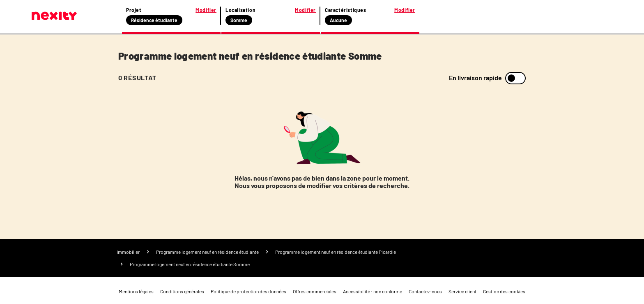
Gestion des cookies (504, 291)
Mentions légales (136, 291)
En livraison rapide (475, 78)
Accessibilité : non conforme (373, 291)
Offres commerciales (315, 291)
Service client (462, 291)
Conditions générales (182, 291)
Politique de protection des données (248, 291)
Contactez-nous (425, 291)
